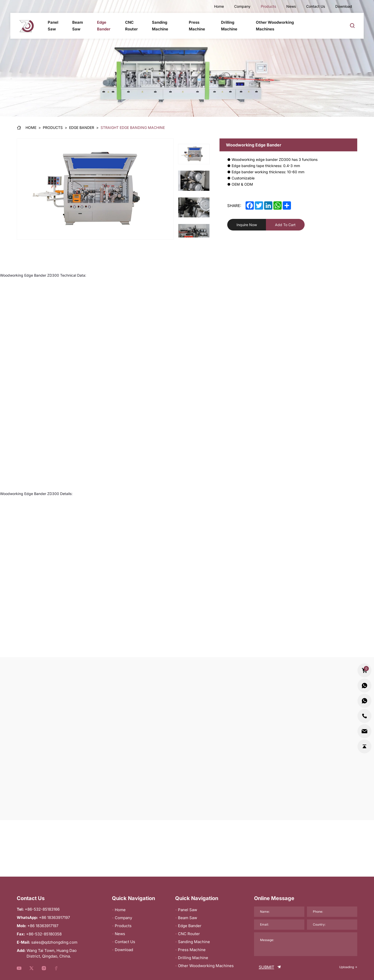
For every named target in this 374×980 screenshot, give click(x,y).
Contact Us (316, 6)
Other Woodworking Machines (275, 26)
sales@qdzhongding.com (54, 942)
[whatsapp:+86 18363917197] (364, 686)
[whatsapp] (278, 205)
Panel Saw (53, 26)
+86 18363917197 (43, 926)
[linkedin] (268, 205)
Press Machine (197, 26)
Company (242, 6)
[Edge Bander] (82, 128)
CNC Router (131, 26)
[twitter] (259, 205)
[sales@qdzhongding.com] (364, 731)
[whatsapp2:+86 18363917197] (364, 701)
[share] (287, 205)
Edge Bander (104, 26)
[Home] (27, 128)
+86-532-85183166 (42, 909)
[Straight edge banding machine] (133, 128)
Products (268, 6)
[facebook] (250, 205)
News (291, 6)
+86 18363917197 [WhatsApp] (54, 917)
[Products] (53, 128)
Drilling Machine (229, 26)
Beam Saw (77, 26)
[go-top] (364, 746)
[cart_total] (364, 671)
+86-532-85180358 (44, 934)
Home (219, 6)
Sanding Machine (160, 26)
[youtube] (19, 969)
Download (344, 6)
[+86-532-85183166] (364, 716)
